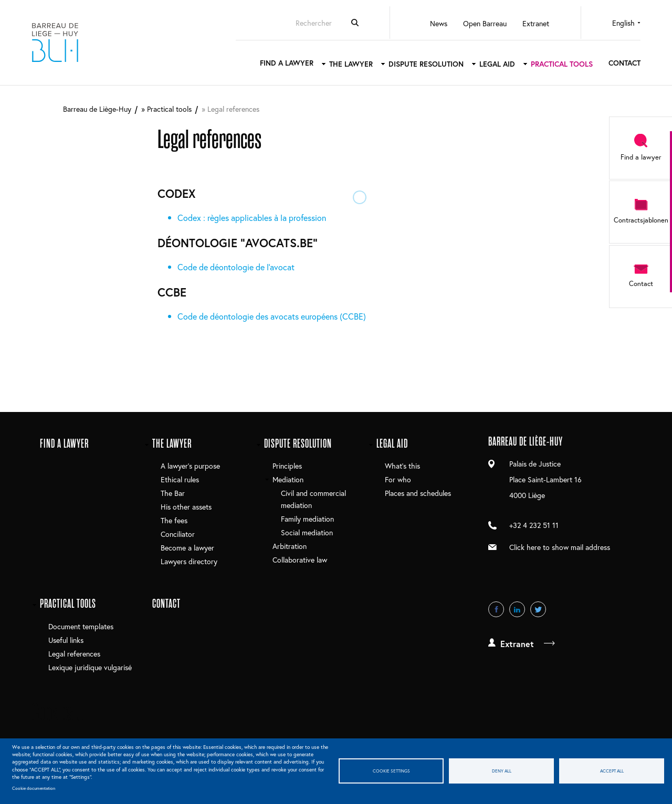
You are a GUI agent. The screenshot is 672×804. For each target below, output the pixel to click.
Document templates (81, 626)
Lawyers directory (189, 561)
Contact (624, 63)
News (439, 23)
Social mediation (307, 532)
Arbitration (290, 546)
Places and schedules (418, 493)
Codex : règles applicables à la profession (252, 218)
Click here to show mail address (560, 547)
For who (398, 479)
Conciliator (178, 534)
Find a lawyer (287, 63)
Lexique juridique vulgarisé (90, 667)
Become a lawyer (187, 548)
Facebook (496, 609)
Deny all (502, 771)
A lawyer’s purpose (190, 466)
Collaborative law (300, 560)
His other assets (186, 507)
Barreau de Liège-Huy (55, 43)
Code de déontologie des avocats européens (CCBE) (272, 316)
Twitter (538, 609)
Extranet (536, 23)
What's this (402, 466)
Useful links (66, 640)
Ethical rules (180, 479)
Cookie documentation (34, 788)
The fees (174, 520)
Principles (287, 466)
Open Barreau (485, 23)
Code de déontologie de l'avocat (236, 267)
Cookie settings (391, 771)
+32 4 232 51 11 (534, 525)
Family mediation (307, 519)
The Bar (173, 493)
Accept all (612, 771)
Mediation (288, 479)
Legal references (74, 654)
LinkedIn (517, 609)
